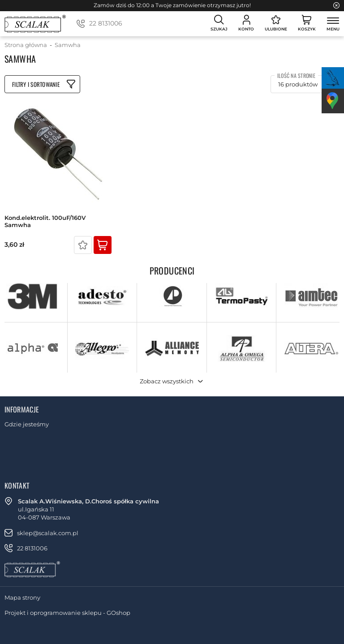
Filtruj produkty (42, 84)
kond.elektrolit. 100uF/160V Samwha (45, 221)
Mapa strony (22, 597)
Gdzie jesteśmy (27, 424)
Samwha (68, 45)
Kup (103, 245)
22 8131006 (106, 23)
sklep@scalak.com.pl (48, 533)
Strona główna (26, 45)
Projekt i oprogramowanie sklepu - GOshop (67, 613)
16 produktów (298, 84)
